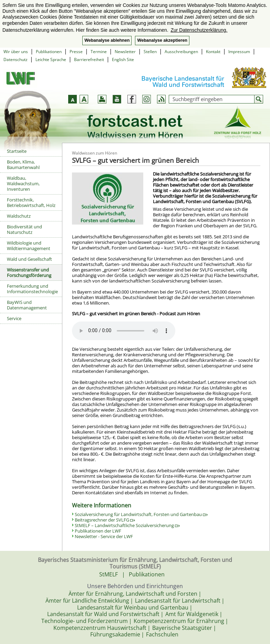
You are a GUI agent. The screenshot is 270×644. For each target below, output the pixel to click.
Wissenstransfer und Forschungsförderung (29, 273)
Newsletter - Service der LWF (104, 536)
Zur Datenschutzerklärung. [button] (199, 30)
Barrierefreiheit (89, 60)
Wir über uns (16, 52)
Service (14, 318)
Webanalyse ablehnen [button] (107, 40)
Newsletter (125, 52)
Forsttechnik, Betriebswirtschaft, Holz (31, 202)
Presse (76, 52)
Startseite (17, 151)
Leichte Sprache (51, 60)
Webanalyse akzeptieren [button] (162, 40)
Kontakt (213, 52)
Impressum (239, 52)
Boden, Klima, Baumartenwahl (23, 165)
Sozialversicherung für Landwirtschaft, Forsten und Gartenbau (141, 514)
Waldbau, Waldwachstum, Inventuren (23, 184)
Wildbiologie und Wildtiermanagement (29, 246)
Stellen (150, 52)
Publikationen (49, 52)
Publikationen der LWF (98, 531)
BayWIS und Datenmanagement (27, 305)
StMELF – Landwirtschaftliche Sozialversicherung (127, 525)
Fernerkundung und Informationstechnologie (32, 289)
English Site (123, 60)
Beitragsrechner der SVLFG (105, 520)
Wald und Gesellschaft (29, 259)
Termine (99, 52)
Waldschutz (19, 216)
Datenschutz (15, 60)
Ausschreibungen (181, 52)
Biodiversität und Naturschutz (24, 229)
